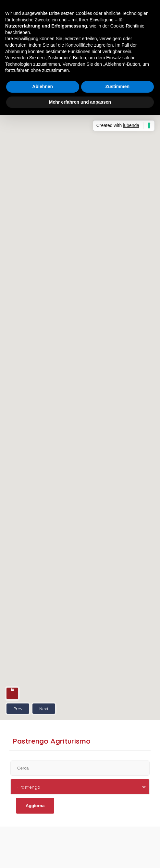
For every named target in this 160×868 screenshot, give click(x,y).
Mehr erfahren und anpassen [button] (80, 102)
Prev (18, 709)
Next (44, 709)
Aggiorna (35, 806)
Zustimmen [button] (117, 86)
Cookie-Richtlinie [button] (127, 26)
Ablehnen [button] (43, 86)
